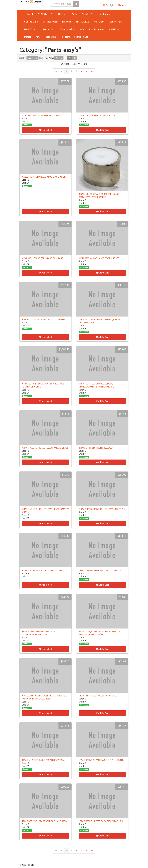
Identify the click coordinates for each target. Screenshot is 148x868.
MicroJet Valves (68, 29)
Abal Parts (63, 14)
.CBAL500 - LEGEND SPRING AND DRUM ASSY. (43, 258)
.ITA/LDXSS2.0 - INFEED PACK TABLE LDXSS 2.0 (101, 821)
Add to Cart (46, 130)
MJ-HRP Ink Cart (97, 29)
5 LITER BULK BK (46, 14)
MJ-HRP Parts (115, 29)
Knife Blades (100, 22)
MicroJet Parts (49, 29)
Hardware (67, 22)
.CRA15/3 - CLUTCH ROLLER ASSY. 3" (96, 448)
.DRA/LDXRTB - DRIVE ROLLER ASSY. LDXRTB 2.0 (102, 509)
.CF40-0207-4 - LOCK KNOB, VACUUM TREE (99, 258)
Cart (108, 5)
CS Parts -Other (50, 22)
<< (56, 71)
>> (92, 71)
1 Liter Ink (29, 14)
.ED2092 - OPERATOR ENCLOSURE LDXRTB (42, 570)
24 (57, 58)
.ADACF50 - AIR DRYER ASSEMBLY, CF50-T (42, 116)
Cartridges (105, 14)
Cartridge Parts (89, 14)
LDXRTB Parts (31, 29)
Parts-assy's (51, 37)
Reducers (65, 37)
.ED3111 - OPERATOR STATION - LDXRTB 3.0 (100, 570)
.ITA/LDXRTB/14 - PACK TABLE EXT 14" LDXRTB (101, 760)
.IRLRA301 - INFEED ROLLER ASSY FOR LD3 (99, 696)
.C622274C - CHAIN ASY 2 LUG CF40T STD (98, 116)
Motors (28, 37)
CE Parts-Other (31, 22)
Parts (38, 37)
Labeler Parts (116, 22)
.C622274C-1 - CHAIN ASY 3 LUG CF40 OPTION (44, 177)
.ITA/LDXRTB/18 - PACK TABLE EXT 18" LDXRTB (44, 821)
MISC (82, 29)
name (31, 58)
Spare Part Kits (81, 37)
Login (121, 5)
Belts (74, 14)
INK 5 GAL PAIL (83, 22)
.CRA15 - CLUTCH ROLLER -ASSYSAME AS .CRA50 (45, 448)
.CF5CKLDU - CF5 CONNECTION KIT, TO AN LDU (44, 320)
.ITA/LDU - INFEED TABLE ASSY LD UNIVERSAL (43, 760)
